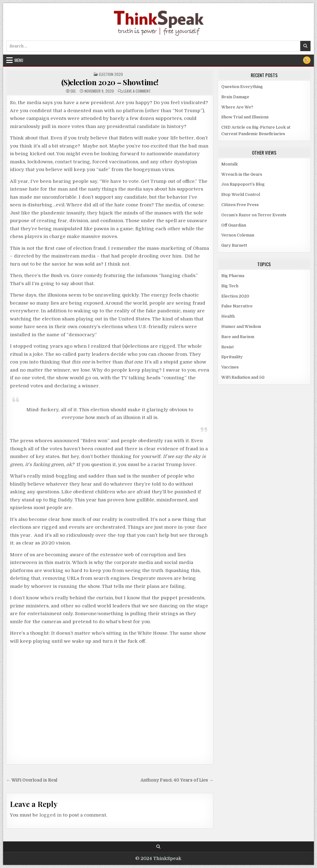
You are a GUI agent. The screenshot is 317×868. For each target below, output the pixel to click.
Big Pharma (233, 276)
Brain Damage (235, 97)
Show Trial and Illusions (245, 117)
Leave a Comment (137, 91)
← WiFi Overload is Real (32, 780)
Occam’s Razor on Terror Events (254, 215)
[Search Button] (158, 847)
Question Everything (242, 87)
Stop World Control (241, 194)
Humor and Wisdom (241, 326)
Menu (19, 60)
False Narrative (237, 306)
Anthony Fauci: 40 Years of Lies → (177, 780)
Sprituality (232, 357)
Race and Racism (238, 337)
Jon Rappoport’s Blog (243, 184)
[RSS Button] (307, 60)
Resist (228, 347)
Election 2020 (111, 74)
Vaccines (230, 367)
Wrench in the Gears (242, 174)
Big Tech (230, 286)
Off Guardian (234, 225)
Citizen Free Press (240, 205)
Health (228, 316)
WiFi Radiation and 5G (243, 377)
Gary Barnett (234, 245)
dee (73, 91)
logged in (50, 815)
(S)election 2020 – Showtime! (110, 82)
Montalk (230, 164)
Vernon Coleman (238, 235)
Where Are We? (237, 107)
